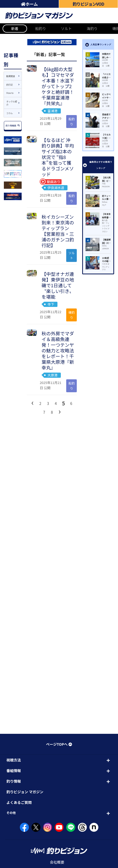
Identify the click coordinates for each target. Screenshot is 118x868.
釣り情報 (14, 781)
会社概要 (57, 862)
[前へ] (32, 402)
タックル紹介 (12, 103)
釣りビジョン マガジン (25, 792)
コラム (10, 113)
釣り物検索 (13, 125)
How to (10, 93)
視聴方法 (14, 760)
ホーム (29, 4)
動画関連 (11, 76)
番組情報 (14, 771)
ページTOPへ (59, 744)
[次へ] (60, 411)
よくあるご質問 (19, 802)
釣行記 (10, 85)
